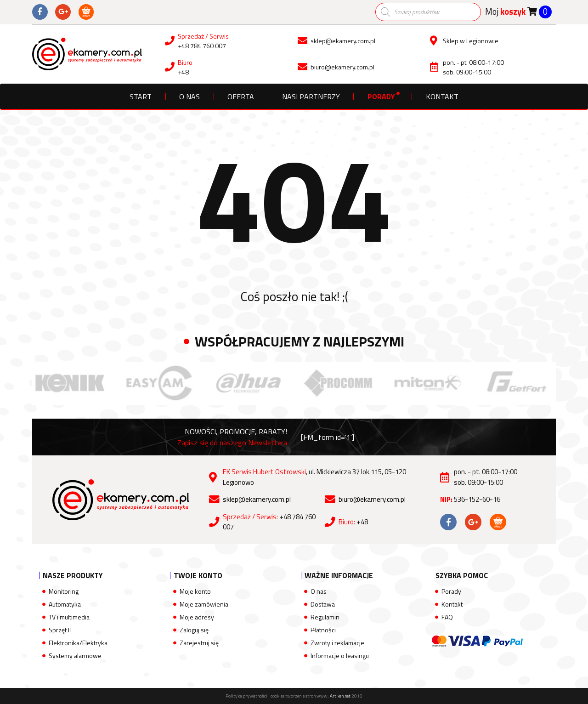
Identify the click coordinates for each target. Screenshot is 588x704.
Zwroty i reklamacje (337, 643)
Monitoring (64, 591)
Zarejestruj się (199, 643)
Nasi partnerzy (311, 97)
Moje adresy (197, 617)
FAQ (447, 617)
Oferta (241, 97)
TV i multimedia (69, 617)
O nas (189, 97)
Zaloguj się (194, 630)
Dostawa (323, 604)
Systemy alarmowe (75, 656)
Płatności (323, 630)
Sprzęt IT (61, 630)
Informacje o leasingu (340, 656)
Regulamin (325, 617)
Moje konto (195, 591)
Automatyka (65, 604)
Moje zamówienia (204, 604)
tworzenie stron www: (318, 696)
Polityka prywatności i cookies (255, 696)
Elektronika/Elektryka (78, 643)
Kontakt (442, 97)
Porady (381, 97)
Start (141, 97)
